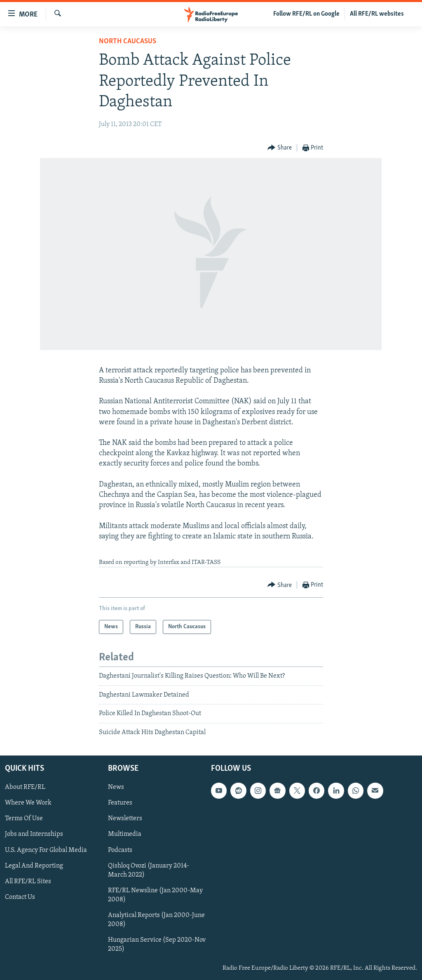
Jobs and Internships (34, 834)
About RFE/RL (25, 787)
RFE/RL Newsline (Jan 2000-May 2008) (155, 895)
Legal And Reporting (34, 866)
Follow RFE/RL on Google (306, 14)
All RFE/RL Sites (28, 882)
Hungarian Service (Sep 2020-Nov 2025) (157, 945)
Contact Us (20, 897)
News (116, 787)
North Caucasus (128, 41)
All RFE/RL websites (377, 14)
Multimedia (125, 834)
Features (120, 803)
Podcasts (120, 850)
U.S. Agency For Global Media (46, 850)
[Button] (280, 148)
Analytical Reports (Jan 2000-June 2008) (156, 920)
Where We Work (28, 803)
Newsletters (125, 819)
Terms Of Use (24, 819)
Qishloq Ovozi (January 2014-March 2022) (149, 870)
